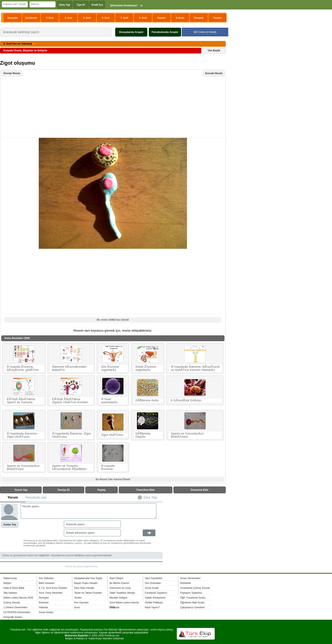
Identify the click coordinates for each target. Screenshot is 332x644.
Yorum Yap (21, 490)
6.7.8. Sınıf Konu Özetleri (53, 588)
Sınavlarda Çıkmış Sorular (195, 588)
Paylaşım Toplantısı (191, 593)
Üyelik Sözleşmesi (155, 598)
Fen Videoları (46, 578)
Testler (78, 598)
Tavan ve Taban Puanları (88, 593)
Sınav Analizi (46, 612)
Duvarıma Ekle (200, 490)
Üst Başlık (214, 51)
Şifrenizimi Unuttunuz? (124, 5)
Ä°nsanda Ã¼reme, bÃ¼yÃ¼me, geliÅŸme (23, 368)
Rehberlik (186, 583)
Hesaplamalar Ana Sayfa (88, 578)
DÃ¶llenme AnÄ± (147, 400)
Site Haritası (10, 593)
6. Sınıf (106, 18)
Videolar (43, 607)
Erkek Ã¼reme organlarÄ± (146, 368)
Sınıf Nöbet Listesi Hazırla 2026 (124, 603)
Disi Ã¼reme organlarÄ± (110, 368)
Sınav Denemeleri (190, 578)
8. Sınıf (143, 18)
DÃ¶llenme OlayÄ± (143, 435)
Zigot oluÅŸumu (112, 435)
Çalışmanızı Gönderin (192, 607)
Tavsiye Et (64, 490)
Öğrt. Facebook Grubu (193, 598)
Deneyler (44, 598)
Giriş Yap (65, 5)
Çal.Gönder (31, 18)
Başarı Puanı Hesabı (86, 583)
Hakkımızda (10, 578)
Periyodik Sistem (13, 617)
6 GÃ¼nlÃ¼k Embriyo (186, 400)
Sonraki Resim (214, 73)
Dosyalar (199, 18)
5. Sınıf (87, 18)
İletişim (7, 583)
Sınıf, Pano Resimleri (51, 593)
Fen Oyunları (81, 603)
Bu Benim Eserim (119, 583)
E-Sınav (180, 18)
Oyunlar (162, 18)
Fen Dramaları (153, 583)
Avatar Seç (10, 525)
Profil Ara (97, 5)
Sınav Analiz (152, 588)
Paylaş (102, 490)
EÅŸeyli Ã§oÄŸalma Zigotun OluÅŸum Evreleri (70, 401)
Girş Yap (150, 497)
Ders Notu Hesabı (84, 588)
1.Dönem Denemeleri (15, 607)
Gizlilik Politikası (154, 603)
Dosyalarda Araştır (131, 32)
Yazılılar (217, 18)
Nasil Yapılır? (152, 607)
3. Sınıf (50, 18)
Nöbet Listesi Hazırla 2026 (18, 598)
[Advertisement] (113, 107)
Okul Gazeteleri (154, 578)
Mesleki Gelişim (118, 598)
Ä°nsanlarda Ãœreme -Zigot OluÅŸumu (23, 435)
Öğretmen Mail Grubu (192, 603)
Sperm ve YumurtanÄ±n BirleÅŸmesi (187, 435)
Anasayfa (12, 18)
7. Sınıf (124, 18)
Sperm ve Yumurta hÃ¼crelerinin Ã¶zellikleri (69, 467)
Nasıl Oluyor (116, 578)
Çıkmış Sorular (12, 603)
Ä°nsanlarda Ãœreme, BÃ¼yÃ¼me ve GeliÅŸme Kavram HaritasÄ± (195, 368)
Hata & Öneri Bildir (14, 588)
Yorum (13, 497)
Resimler (44, 603)
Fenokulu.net (36, 497)
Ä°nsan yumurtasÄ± (109, 401)
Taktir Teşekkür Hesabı (122, 593)
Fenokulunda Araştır (165, 32)
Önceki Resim (12, 73)
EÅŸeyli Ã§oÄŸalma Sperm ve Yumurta (21, 401)
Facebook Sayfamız (156, 593)
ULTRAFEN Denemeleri (17, 612)
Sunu (77, 607)
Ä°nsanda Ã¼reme (108, 467)
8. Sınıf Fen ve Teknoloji (18, 44)
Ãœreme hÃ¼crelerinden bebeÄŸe (69, 368)
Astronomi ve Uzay (120, 588)
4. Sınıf (68, 18)
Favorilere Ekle (146, 490)
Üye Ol (81, 5)
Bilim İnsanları (47, 583)
